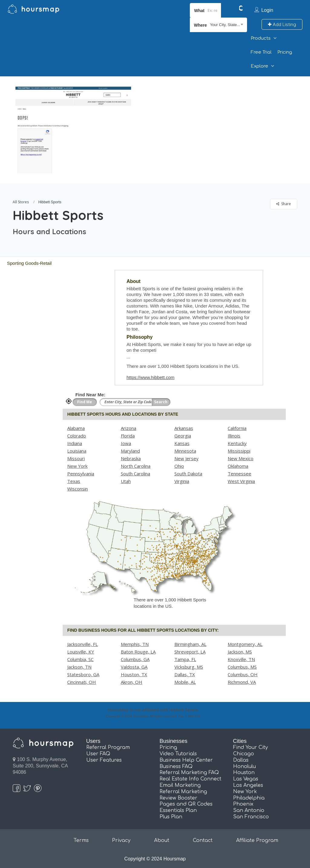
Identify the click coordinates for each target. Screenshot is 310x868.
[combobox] (218, 25)
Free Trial (261, 52)
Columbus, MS (242, 667)
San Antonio (249, 810)
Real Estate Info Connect (190, 779)
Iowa (126, 443)
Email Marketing (180, 785)
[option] (73, 130)
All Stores (21, 202)
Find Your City (251, 747)
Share (284, 204)
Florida (128, 436)
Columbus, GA (135, 659)
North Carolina (136, 466)
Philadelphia (249, 798)
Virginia (182, 481)
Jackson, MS (240, 652)
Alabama (76, 428)
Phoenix (243, 804)
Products (261, 38)
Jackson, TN (79, 667)
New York (77, 466)
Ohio (179, 466)
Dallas (241, 760)
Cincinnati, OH (82, 682)
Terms (81, 840)
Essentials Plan (178, 810)
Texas (74, 481)
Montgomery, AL (245, 644)
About (162, 840)
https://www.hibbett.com (150, 377)
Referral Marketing (183, 792)
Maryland (130, 451)
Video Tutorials (178, 754)
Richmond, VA (242, 682)
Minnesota (185, 451)
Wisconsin (77, 489)
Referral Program (108, 747)
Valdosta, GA (134, 667)
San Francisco (251, 817)
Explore (259, 66)
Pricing (285, 52)
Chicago (244, 754)
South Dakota (188, 474)
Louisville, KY (81, 652)
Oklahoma (238, 466)
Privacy (121, 840)
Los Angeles (248, 785)
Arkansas (184, 428)
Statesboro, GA (83, 674)
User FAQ (98, 754)
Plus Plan (171, 817)
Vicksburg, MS (189, 667)
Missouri (76, 458)
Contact (203, 840)
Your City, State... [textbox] (225, 25)
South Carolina (135, 474)
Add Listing (282, 24)
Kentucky (237, 443)
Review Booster (178, 798)
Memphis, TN (135, 644)
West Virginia (241, 481)
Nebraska (131, 458)
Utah (126, 481)
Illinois (234, 436)
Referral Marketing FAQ (189, 773)
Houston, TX (134, 674)
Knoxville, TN (241, 659)
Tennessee (239, 474)
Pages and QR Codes (186, 804)
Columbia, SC (80, 659)
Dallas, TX (185, 674)
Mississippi (239, 451)
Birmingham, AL (190, 644)
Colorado (77, 436)
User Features (104, 760)
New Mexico (241, 458)
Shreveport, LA (190, 652)
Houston (244, 773)
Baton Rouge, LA (138, 652)
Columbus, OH (243, 674)
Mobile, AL (185, 682)
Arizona (129, 428)
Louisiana (77, 451)
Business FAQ (176, 767)
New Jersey (186, 458)
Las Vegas (246, 779)
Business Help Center (186, 760)
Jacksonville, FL (82, 644)
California (237, 428)
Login (267, 10)
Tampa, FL (185, 659)
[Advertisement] (219, 119)
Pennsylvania (81, 474)
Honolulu (244, 767)
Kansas (182, 443)
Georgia (183, 436)
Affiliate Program (257, 840)
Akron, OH (132, 682)
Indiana (75, 443)
